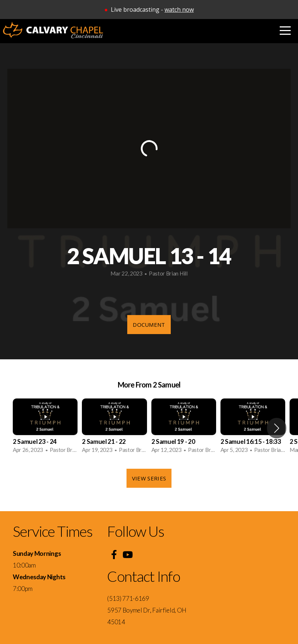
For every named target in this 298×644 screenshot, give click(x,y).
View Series (149, 478)
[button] (277, 428)
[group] (45, 428)
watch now (179, 10)
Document (149, 325)
